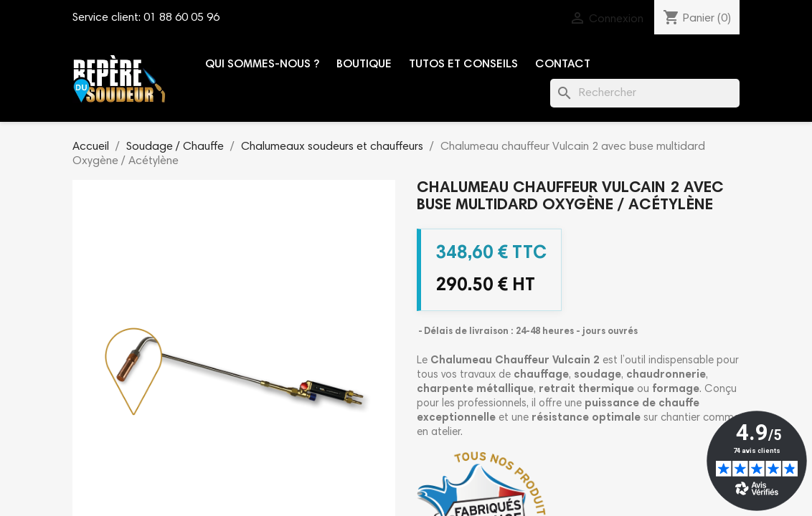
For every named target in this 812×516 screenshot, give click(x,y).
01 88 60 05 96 (181, 18)
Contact (563, 64)
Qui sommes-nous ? (262, 64)
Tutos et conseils (463, 64)
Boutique (364, 64)
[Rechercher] (645, 93)
